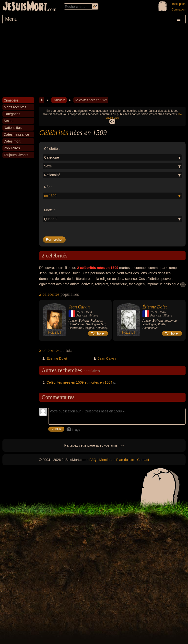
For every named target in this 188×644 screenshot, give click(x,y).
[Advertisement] (94, 61)
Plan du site (125, 460)
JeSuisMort (25, 7)
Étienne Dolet (155, 307)
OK (112, 122)
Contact (143, 460)
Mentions (106, 460)
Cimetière (59, 100)
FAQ (93, 460)
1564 (89, 312)
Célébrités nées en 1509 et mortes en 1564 (79, 382)
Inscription (179, 4)
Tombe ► (98, 333)
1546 (163, 312)
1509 (80, 312)
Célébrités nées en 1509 (91, 100)
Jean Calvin (79, 307)
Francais (82, 316)
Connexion (179, 10)
